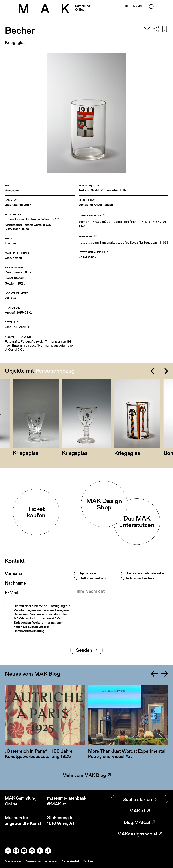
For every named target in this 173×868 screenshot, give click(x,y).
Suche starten (140, 799)
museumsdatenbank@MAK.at (67, 801)
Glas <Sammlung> (18, 205)
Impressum (51, 861)
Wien (45, 219)
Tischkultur (13, 243)
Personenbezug (55, 371)
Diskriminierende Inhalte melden (146, 573)
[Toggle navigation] (165, 7)
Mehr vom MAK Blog (86, 775)
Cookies (88, 861)
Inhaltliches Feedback (92, 578)
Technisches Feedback (140, 578)
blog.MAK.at (140, 822)
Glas (8, 258)
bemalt (17, 258)
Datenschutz (33, 861)
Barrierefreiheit (71, 861)
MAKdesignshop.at (140, 834)
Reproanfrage (87, 573)
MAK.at (140, 811)
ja (140, 6)
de (127, 6)
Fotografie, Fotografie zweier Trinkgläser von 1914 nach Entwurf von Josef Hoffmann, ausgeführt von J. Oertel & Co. (40, 346)
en (133, 6)
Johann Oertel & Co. (37, 225)
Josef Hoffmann (29, 219)
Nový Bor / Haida (17, 229)
